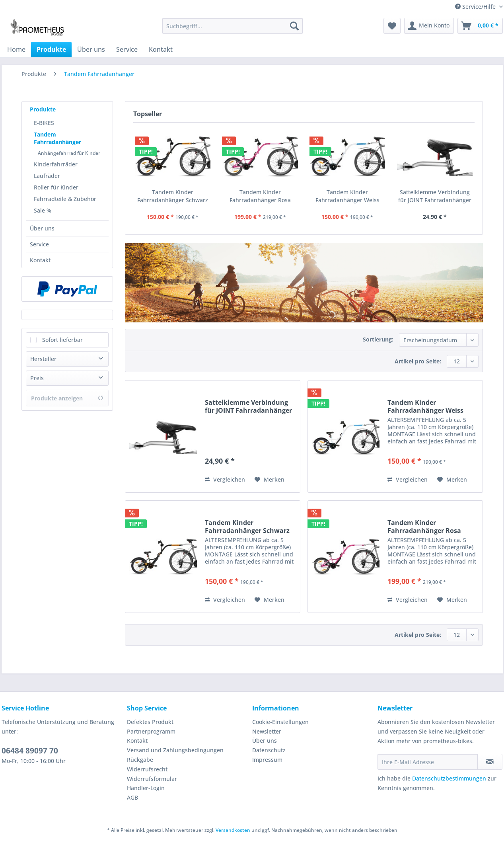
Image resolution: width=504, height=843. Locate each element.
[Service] (127, 49)
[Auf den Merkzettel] (270, 480)
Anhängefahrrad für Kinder (69, 153)
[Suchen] (294, 26)
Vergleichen (225, 479)
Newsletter (267, 731)
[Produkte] (51, 49)
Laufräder (47, 176)
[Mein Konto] (429, 26)
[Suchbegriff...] (233, 26)
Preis (37, 378)
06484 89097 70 (30, 751)
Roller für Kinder (56, 187)
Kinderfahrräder (56, 164)
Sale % (43, 210)
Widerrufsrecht (147, 769)
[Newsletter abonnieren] (490, 762)
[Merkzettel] (392, 26)
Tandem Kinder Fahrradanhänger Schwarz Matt (173, 196)
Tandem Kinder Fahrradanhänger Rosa (260, 196)
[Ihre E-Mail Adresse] (428, 762)
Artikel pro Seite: (418, 361)
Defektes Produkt (150, 722)
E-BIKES (44, 123)
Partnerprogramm (151, 731)
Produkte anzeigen (67, 398)
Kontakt (40, 260)
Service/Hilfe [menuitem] (476, 7)
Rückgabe (140, 760)
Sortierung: (378, 339)
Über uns (42, 228)
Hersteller (43, 359)
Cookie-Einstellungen (280, 722)
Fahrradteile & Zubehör (65, 199)
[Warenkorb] (480, 26)
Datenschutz (269, 750)
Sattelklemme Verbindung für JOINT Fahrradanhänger (435, 196)
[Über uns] (91, 49)
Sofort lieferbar (62, 340)
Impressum (267, 760)
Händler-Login (146, 788)
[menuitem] (233, 30)
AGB (132, 797)
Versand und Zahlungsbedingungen (175, 750)
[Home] (16, 49)
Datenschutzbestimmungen (449, 778)
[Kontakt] (161, 49)
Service (39, 244)
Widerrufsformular (152, 779)
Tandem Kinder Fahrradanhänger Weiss (347, 196)
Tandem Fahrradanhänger (57, 138)
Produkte (43, 109)
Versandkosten (233, 830)
